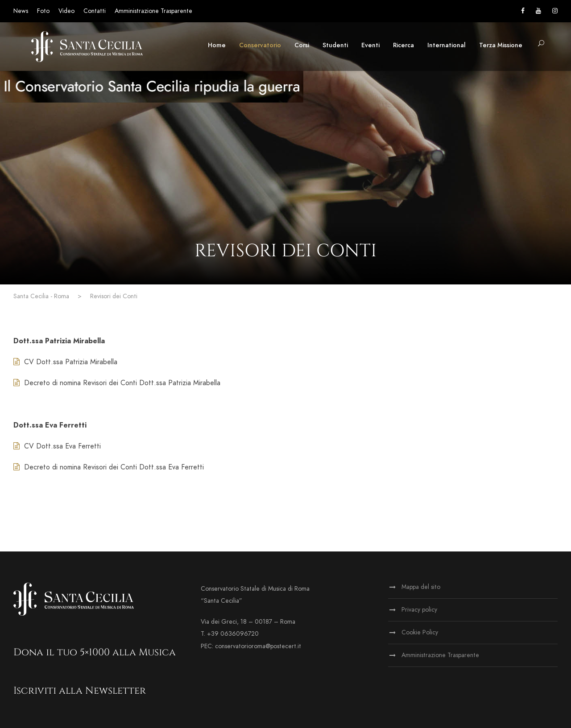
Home (217, 45)
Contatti (95, 11)
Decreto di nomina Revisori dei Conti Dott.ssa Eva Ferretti (114, 467)
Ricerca (403, 45)
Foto (43, 11)
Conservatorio (260, 45)
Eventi (370, 45)
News (21, 11)
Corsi (302, 45)
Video (66, 11)
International (447, 45)
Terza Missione (501, 45)
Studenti (335, 45)
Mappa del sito (421, 587)
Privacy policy (419, 610)
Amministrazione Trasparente (153, 11)
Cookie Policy (420, 632)
